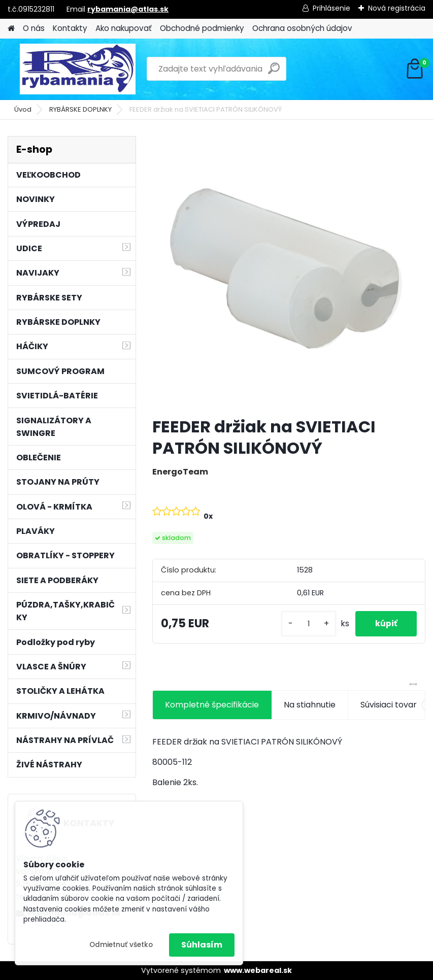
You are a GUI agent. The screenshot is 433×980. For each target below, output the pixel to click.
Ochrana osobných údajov (302, 28)
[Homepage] (11, 29)
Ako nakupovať (124, 28)
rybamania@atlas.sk (128, 9)
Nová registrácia (397, 8)
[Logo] (77, 69)
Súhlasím (202, 945)
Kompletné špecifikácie (212, 705)
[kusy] (307, 624)
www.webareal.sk (258, 970)
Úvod (23, 109)
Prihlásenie (331, 8)
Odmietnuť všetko (121, 945)
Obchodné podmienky (202, 28)
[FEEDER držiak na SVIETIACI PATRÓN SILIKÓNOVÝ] (289, 273)
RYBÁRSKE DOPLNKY (80, 109)
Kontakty (70, 28)
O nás (34, 28)
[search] (274, 72)
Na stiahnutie (310, 705)
